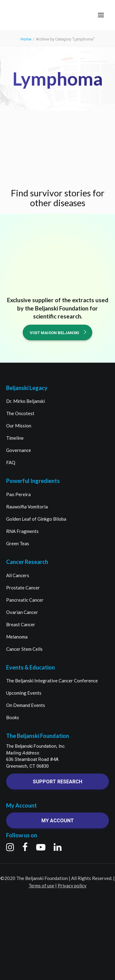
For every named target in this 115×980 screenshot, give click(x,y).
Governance (19, 450)
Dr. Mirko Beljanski (25, 401)
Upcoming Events (24, 693)
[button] (101, 15)
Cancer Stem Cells (24, 649)
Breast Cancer (21, 624)
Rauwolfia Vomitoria (27, 507)
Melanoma (17, 637)
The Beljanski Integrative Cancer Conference (52, 681)
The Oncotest (20, 413)
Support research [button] (57, 782)
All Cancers (18, 575)
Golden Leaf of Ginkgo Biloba (36, 519)
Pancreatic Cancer (25, 600)
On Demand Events (26, 705)
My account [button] (58, 821)
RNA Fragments (22, 531)
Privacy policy (72, 885)
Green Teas (18, 543)
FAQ (11, 462)
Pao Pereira (18, 494)
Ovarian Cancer (22, 612)
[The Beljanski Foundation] (28, 15)
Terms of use (41, 885)
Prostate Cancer (23, 588)
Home (26, 39)
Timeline (15, 438)
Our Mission (19, 426)
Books (13, 717)
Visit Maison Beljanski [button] (58, 333)
